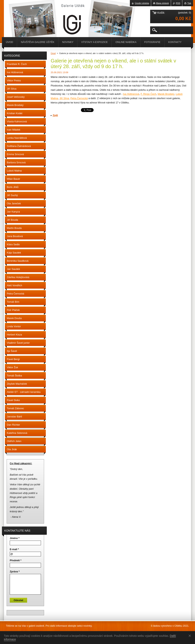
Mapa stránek (162, 3)
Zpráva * (15, 572)
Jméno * (15, 538)
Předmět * (16, 560)
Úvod (53, 53)
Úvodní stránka (142, 3)
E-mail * (14, 549)
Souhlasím (191, 636)
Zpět (55, 115)
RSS (178, 3)
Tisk (189, 3)
